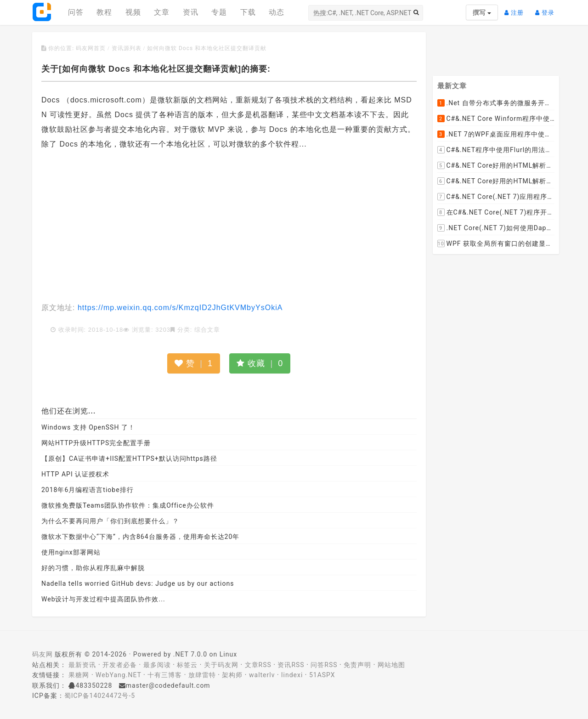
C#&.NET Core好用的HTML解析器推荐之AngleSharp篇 (496, 181)
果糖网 (79, 675)
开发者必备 (120, 665)
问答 (76, 12)
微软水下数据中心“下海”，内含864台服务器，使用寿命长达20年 (140, 537)
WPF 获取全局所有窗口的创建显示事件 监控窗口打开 (496, 244)
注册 (516, 9)
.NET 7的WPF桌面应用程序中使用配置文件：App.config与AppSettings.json (496, 135)
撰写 (482, 12)
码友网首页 (91, 48)
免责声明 (357, 665)
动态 (277, 12)
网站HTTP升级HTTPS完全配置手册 (96, 443)
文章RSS (258, 665)
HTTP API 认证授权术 (75, 474)
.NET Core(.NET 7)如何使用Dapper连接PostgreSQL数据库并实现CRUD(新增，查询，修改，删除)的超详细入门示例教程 (496, 228)
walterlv (262, 675)
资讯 (191, 12)
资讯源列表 (127, 48)
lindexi (292, 675)
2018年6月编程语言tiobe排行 (88, 490)
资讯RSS (291, 665)
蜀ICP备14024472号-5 (100, 696)
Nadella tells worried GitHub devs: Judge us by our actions (138, 583)
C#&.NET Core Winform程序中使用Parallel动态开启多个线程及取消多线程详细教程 (496, 119)
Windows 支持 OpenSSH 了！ (88, 427)
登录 (547, 9)
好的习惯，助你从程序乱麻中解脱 (93, 568)
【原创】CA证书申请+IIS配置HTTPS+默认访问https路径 (129, 459)
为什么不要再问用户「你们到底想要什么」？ (110, 521)
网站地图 (391, 665)
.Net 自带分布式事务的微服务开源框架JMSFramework (496, 103)
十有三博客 (165, 675)
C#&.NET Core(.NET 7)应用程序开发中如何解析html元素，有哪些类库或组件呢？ (496, 197)
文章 (162, 12)
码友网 (42, 654)
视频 (133, 12)
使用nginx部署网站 (71, 552)
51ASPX (322, 675)
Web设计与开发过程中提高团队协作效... (103, 599)
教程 (104, 12)
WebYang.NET (118, 675)
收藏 (260, 363)
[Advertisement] (229, 227)
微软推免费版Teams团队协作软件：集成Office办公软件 (128, 505)
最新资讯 (82, 665)
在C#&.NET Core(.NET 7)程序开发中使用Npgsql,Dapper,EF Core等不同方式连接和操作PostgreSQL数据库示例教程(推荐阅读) (496, 213)
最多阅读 (157, 665)
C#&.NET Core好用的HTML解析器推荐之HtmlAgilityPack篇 (496, 166)
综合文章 (207, 330)
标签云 (187, 665)
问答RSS (324, 665)
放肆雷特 (202, 675)
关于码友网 (221, 665)
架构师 (232, 675)
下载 (248, 12)
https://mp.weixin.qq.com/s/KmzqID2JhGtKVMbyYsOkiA (179, 308)
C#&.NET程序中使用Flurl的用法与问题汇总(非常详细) (496, 150)
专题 (219, 12)
